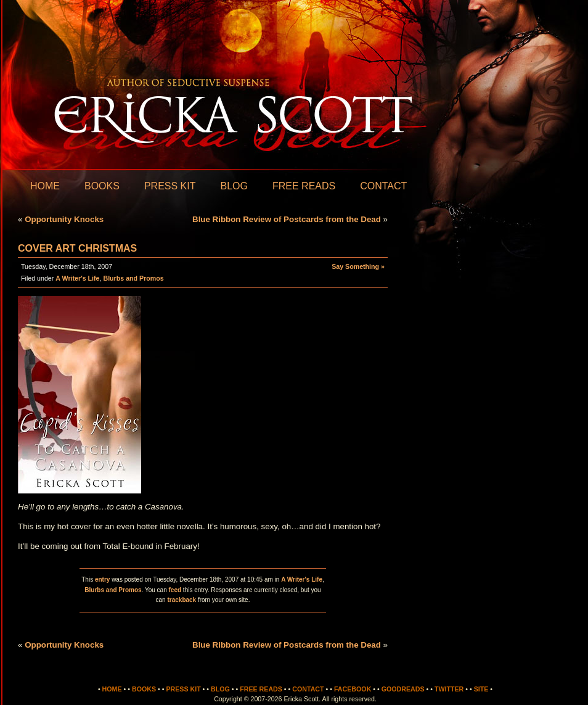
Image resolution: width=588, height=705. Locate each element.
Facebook (353, 689)
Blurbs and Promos (133, 278)
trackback (182, 600)
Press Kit (170, 186)
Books (102, 186)
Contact (383, 186)
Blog (234, 186)
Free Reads (304, 186)
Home (45, 186)
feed (175, 590)
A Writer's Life (77, 278)
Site (481, 689)
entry (102, 579)
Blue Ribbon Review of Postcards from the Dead (287, 219)
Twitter (449, 689)
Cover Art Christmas (77, 248)
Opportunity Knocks (64, 219)
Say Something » (358, 266)
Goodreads (403, 689)
